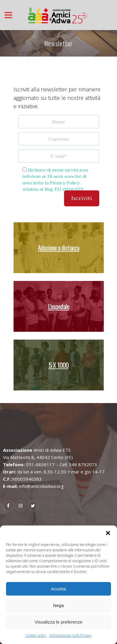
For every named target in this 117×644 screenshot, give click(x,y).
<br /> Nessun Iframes (59, 168)
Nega (59, 605)
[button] (108, 533)
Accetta (58, 589)
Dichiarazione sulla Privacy (71, 635)
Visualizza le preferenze (58, 622)
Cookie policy (36, 635)
